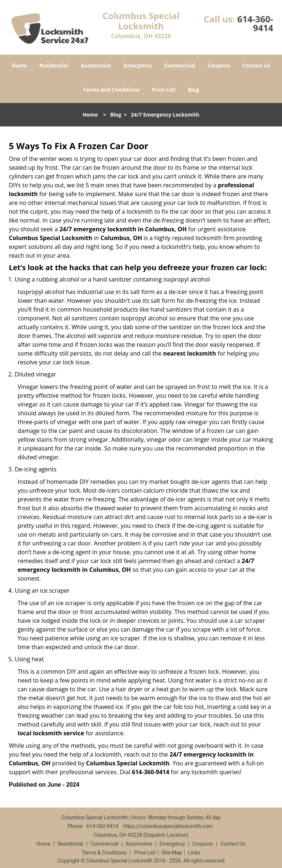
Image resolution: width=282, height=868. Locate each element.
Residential (54, 65)
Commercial (180, 65)
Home (19, 65)
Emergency (138, 65)
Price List (164, 90)
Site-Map (172, 853)
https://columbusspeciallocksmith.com (168, 826)
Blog (194, 90)
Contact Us (256, 65)
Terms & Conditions (104, 853)
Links (194, 853)
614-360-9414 (255, 23)
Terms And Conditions (111, 90)
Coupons (219, 65)
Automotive (96, 65)
